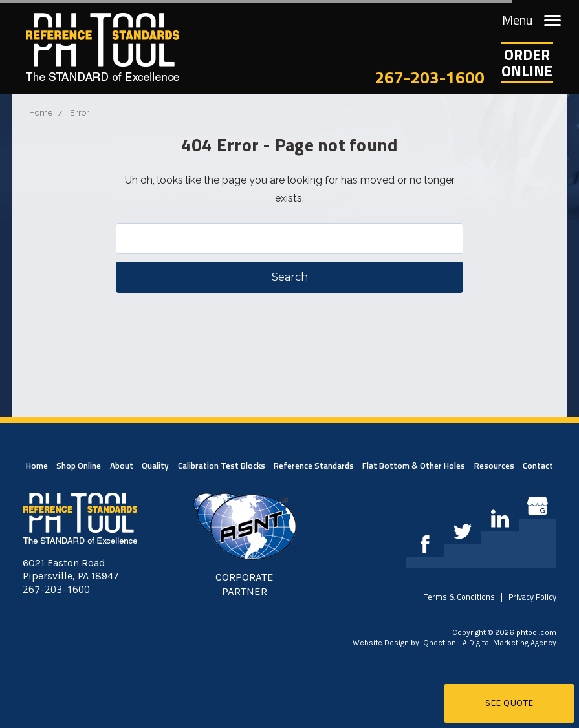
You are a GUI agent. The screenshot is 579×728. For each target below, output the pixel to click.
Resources (494, 466)
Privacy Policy (532, 597)
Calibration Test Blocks (222, 466)
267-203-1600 (430, 77)
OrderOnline (527, 63)
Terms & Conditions (459, 597)
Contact (538, 466)
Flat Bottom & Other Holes (414, 466)
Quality (155, 466)
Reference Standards (314, 466)
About (122, 466)
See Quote (509, 703)
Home (37, 466)
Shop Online (79, 466)
